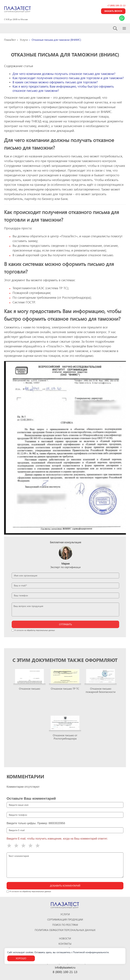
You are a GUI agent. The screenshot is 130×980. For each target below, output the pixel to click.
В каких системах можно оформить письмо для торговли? (55, 82)
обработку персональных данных (41, 630)
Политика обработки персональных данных (65, 930)
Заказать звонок (113, 11)
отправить (66, 624)
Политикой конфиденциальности (91, 952)
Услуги (65, 914)
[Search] (115, 28)
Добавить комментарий (65, 886)
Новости (65, 939)
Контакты (65, 944)
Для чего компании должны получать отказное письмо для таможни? (64, 74)
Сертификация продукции (65, 920)
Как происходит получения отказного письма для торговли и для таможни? (68, 78)
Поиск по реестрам (65, 925)
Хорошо (21, 958)
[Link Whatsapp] (122, 18)
